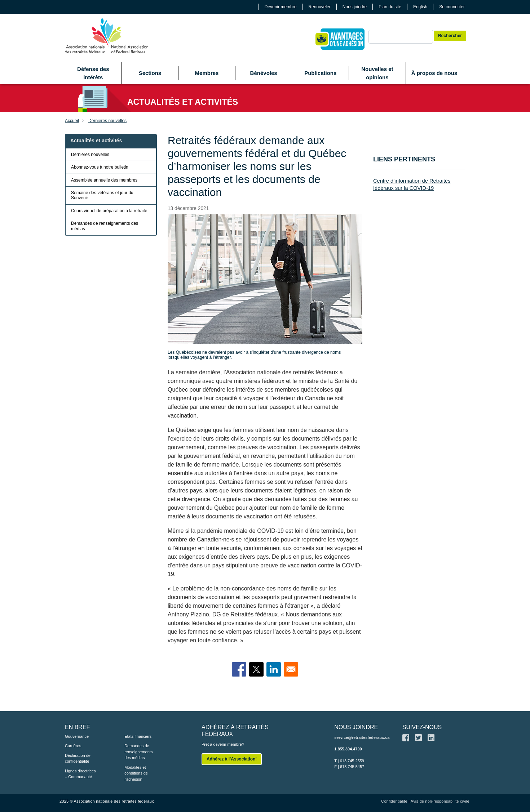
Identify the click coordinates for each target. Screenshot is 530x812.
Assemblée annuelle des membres (104, 180)
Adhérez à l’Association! (232, 759)
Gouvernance (77, 736)
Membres (207, 73)
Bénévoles (264, 73)
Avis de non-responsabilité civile (440, 801)
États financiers (138, 736)
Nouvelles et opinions (377, 73)
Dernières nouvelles (107, 121)
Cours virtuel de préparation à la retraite (109, 211)
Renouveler (319, 7)
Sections (150, 73)
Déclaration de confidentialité (78, 759)
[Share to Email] (291, 669)
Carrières (73, 746)
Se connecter (452, 7)
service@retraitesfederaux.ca (362, 737)
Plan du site (390, 7)
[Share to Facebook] (239, 669)
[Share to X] (256, 669)
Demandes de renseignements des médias (105, 226)
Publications (320, 73)
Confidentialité (394, 801)
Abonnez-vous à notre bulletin (100, 167)
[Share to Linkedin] (274, 669)
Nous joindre (355, 7)
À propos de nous (434, 73)
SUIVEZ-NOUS (422, 727)
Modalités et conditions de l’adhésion (136, 773)
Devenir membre (281, 7)
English (420, 7)
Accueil (72, 121)
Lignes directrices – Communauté (80, 774)
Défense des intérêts (93, 73)
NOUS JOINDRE (356, 727)
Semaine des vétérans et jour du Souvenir (102, 195)
